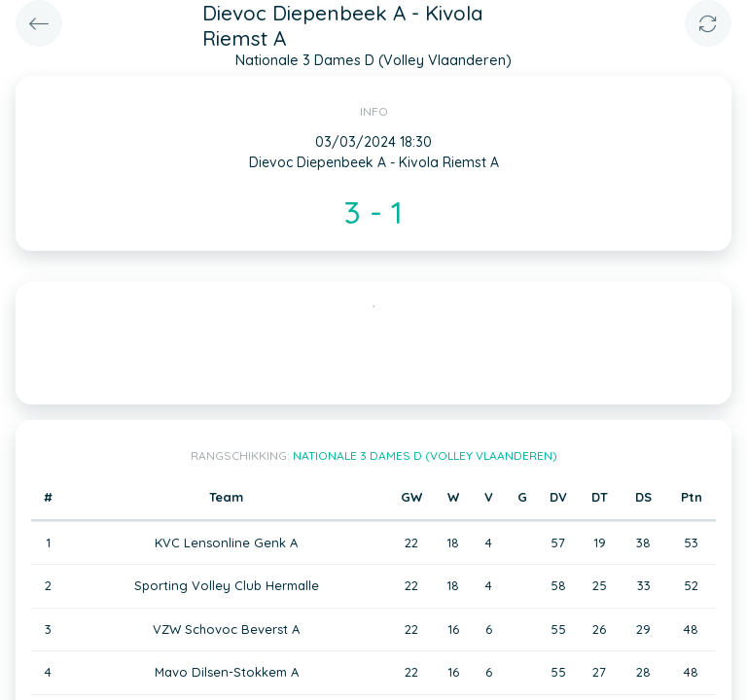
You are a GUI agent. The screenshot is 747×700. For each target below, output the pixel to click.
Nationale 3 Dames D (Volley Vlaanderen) (425, 455)
